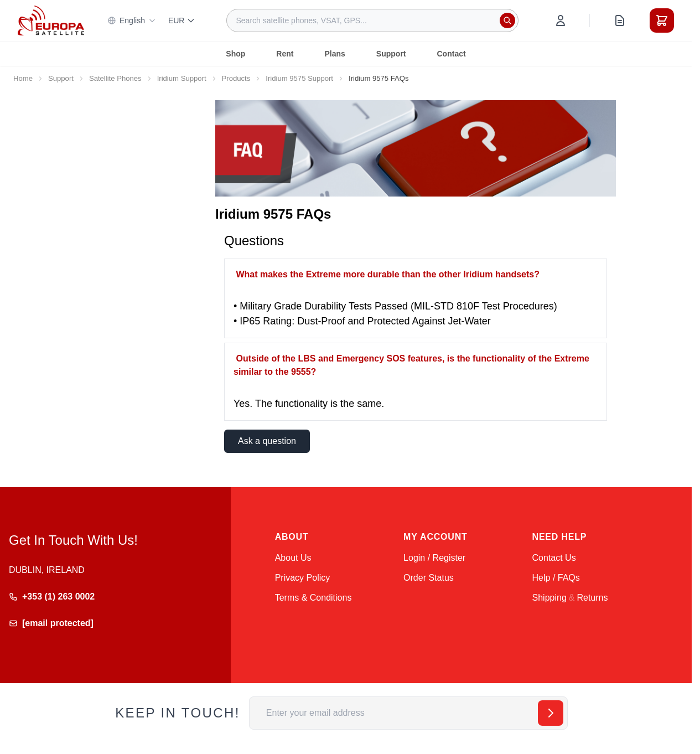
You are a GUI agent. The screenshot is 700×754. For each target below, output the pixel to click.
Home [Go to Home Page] (23, 78)
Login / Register (434, 558)
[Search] (507, 20)
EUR (182, 20)
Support (391, 54)
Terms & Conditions (313, 598)
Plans (335, 54)
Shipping (549, 598)
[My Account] (561, 20)
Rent (285, 54)
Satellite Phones (115, 78)
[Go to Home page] (51, 20)
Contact (452, 54)
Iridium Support (182, 78)
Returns (592, 598)
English (132, 20)
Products (236, 78)
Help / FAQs (556, 578)
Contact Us (554, 558)
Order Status (429, 578)
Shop (235, 54)
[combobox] (372, 20)
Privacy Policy (303, 578)
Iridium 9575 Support (299, 78)
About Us (293, 558)
